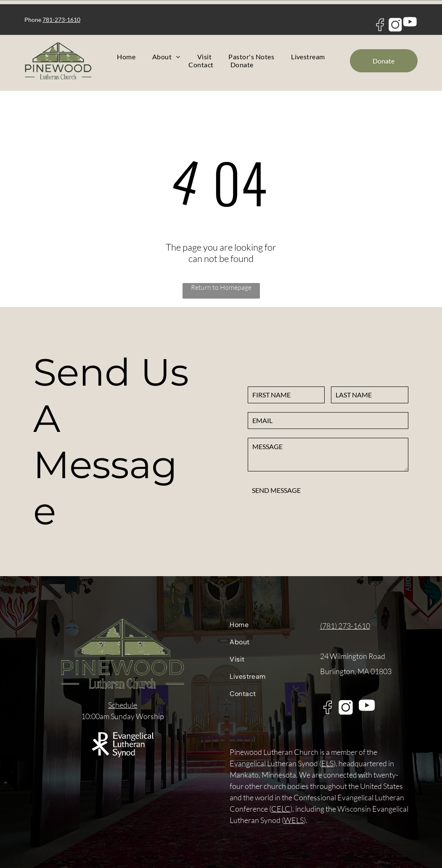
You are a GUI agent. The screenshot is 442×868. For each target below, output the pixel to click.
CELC (281, 809)
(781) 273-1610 (345, 626)
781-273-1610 (61, 20)
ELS (327, 763)
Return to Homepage (221, 287)
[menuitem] (126, 57)
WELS (294, 820)
